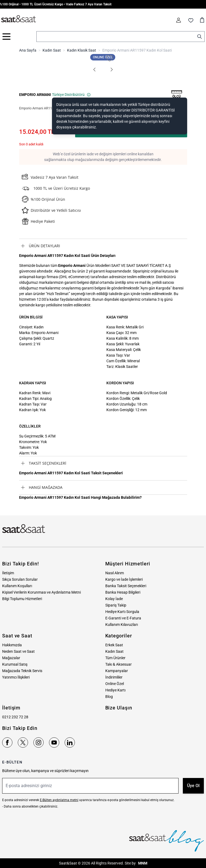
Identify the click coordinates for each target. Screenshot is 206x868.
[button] (95, 70)
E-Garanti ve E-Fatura (123, 618)
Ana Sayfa (28, 50)
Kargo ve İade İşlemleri (124, 579)
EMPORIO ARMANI (35, 95)
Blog (109, 697)
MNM (142, 863)
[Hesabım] (179, 20)
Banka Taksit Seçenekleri (126, 586)
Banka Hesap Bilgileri (123, 592)
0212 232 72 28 (15, 717)
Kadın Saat (52, 50)
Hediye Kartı (115, 690)
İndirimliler (114, 677)
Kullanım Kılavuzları (122, 625)
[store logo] (19, 19)
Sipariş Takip (116, 605)
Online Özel (115, 684)
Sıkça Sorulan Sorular (20, 579)
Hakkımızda (12, 645)
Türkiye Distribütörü (71, 95)
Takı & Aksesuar (118, 664)
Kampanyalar (117, 671)
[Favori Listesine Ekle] (110, 58)
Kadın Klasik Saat (82, 50)
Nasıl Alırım (115, 573)
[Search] (200, 37)
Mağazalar (11, 658)
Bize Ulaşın (119, 708)
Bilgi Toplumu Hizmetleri (22, 599)
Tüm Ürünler (115, 658)
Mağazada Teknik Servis (22, 671)
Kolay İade (114, 599)
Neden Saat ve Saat (18, 651)
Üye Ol (193, 786)
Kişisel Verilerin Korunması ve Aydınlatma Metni (41, 592)
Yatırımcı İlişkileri (16, 677)
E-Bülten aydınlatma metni (59, 800)
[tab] (103, 246)
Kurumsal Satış (15, 664)
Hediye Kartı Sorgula (122, 612)
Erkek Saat (114, 645)
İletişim (8, 573)
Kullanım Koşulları (17, 586)
